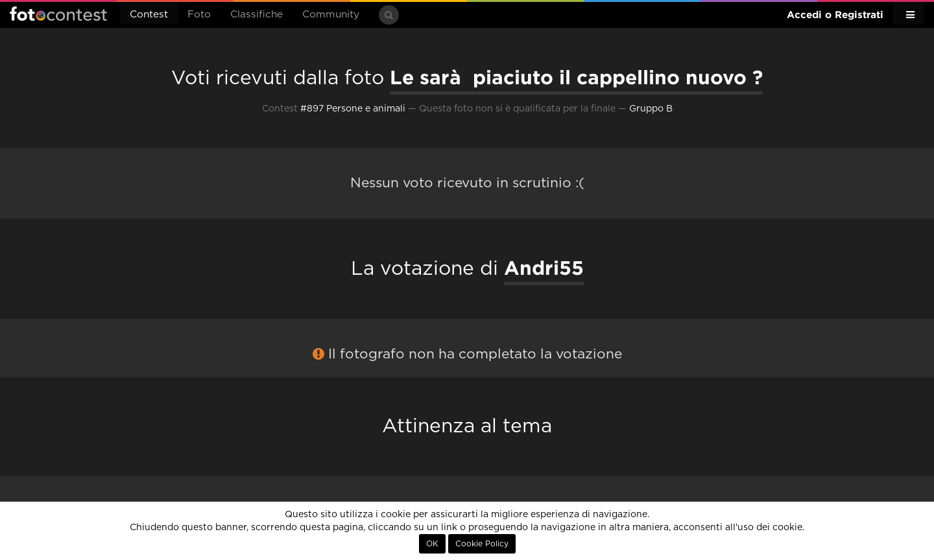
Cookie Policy (482, 544)
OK (432, 544)
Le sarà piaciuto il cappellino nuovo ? (576, 77)
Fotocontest (58, 14)
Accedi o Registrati (835, 15)
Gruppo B (651, 109)
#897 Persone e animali (353, 109)
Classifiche (257, 15)
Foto (199, 15)
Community (331, 15)
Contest (149, 15)
